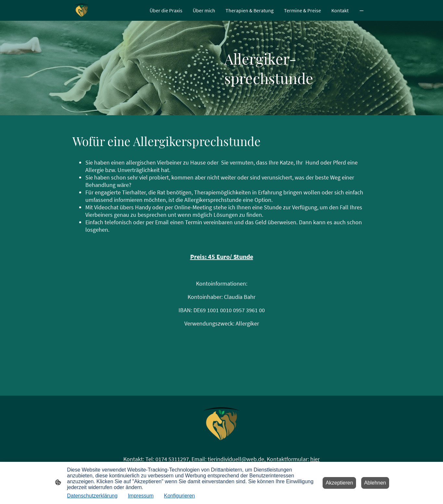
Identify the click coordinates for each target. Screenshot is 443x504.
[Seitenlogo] (82, 10)
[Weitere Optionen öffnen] (362, 10)
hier (315, 459)
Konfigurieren (179, 496)
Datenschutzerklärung (92, 496)
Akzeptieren (339, 483)
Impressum (141, 496)
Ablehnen (375, 483)
